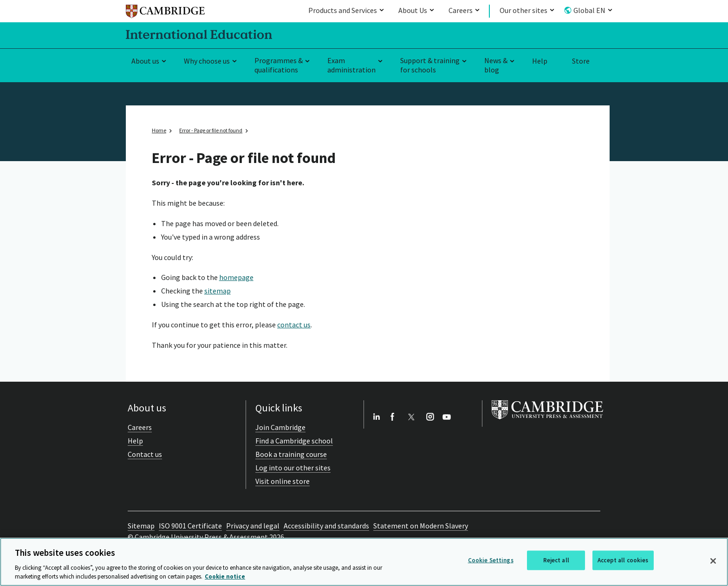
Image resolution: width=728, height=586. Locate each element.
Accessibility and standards (326, 526)
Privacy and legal (253, 526)
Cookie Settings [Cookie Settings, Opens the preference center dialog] (491, 560)
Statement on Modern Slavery (421, 526)
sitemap (218, 291)
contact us (294, 325)
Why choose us (207, 61)
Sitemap (141, 526)
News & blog (496, 65)
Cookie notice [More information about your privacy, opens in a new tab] (225, 576)
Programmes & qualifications (279, 65)
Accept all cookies (623, 560)
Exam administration (351, 65)
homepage (236, 277)
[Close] (713, 561)
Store (581, 61)
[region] (364, 562)
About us (145, 61)
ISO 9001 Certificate (190, 526)
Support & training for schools (430, 65)
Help (540, 61)
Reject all (556, 560)
